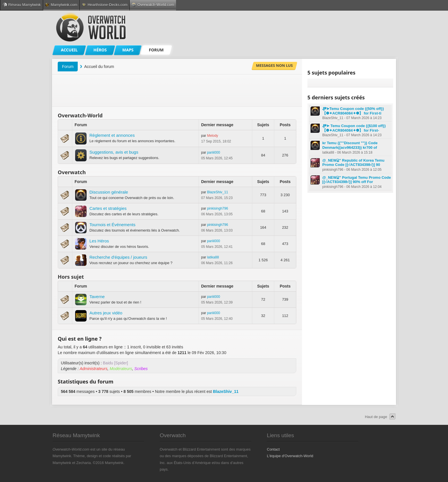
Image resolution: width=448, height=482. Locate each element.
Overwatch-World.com (153, 5)
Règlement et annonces (112, 135)
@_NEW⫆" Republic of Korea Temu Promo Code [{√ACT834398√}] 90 (353, 163)
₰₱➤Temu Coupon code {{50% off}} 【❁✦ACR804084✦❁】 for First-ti (353, 111)
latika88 (213, 257)
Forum (68, 67)
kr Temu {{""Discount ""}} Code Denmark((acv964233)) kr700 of (350, 145)
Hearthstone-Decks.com (105, 5)
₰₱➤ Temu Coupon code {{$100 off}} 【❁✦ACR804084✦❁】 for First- (354, 128)
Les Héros (99, 241)
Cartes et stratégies (108, 208)
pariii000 (214, 152)
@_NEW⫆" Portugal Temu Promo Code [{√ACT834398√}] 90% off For (357, 180)
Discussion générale (109, 192)
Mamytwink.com (61, 5)
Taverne (97, 297)
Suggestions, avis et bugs (114, 152)
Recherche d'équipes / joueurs (118, 257)
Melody (213, 136)
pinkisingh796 (218, 208)
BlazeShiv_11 (218, 192)
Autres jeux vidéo (106, 313)
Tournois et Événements (112, 225)
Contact (273, 449)
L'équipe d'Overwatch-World (290, 456)
